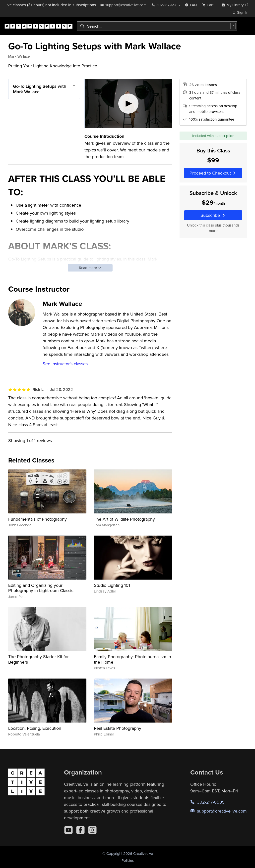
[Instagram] (92, 830)
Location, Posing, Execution (35, 728)
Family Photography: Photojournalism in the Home (132, 659)
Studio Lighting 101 (112, 585)
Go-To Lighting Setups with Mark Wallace (40, 89)
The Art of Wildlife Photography (124, 519)
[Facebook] (80, 830)
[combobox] (157, 26)
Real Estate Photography (118, 728)
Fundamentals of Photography (37, 519)
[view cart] (209, 5)
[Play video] (128, 104)
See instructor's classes (65, 364)
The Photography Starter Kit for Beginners (38, 659)
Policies (128, 860)
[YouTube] (68, 830)
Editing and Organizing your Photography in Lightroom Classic (41, 588)
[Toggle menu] (246, 26)
